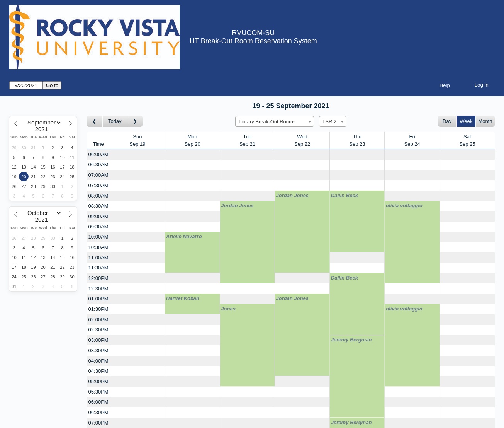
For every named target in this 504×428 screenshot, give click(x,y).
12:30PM (98, 289)
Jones (228, 309)
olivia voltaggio (404, 205)
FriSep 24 (412, 141)
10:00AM (98, 237)
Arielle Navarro (184, 236)
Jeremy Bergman (351, 340)
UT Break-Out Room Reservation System (253, 41)
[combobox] (275, 121)
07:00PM (98, 423)
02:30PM (98, 330)
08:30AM (98, 206)
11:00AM (98, 258)
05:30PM (98, 392)
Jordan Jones (293, 195)
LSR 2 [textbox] (329, 122)
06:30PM (98, 412)
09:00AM (98, 216)
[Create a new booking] (137, 154)
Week (466, 121)
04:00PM (98, 361)
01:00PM (98, 299)
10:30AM (98, 247)
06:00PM (98, 402)
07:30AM (98, 185)
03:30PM (98, 350)
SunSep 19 (137, 141)
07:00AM (98, 175)
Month (485, 121)
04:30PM (98, 371)
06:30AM (98, 165)
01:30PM (98, 309)
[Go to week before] (95, 121)
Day (447, 121)
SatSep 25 (467, 141)
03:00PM (98, 340)
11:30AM (98, 268)
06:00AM (98, 154)
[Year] (43, 129)
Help (445, 85)
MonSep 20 (193, 141)
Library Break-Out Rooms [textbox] (267, 122)
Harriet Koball (182, 298)
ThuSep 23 (357, 141)
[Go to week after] (135, 121)
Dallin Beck (344, 195)
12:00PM (98, 278)
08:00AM (98, 196)
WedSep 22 (302, 141)
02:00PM (98, 320)
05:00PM (98, 381)
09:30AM (98, 227)
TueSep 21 (247, 141)
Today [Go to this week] (115, 121)
